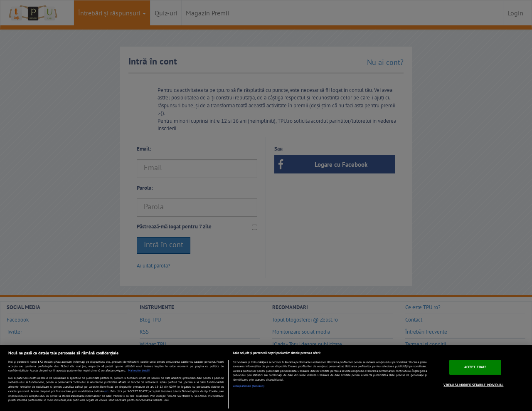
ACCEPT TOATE (475, 367)
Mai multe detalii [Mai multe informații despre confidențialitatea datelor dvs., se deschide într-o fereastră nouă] (139, 370)
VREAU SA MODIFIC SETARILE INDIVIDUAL (473, 385)
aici (107, 391)
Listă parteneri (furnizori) (249, 386)
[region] (266, 378)
